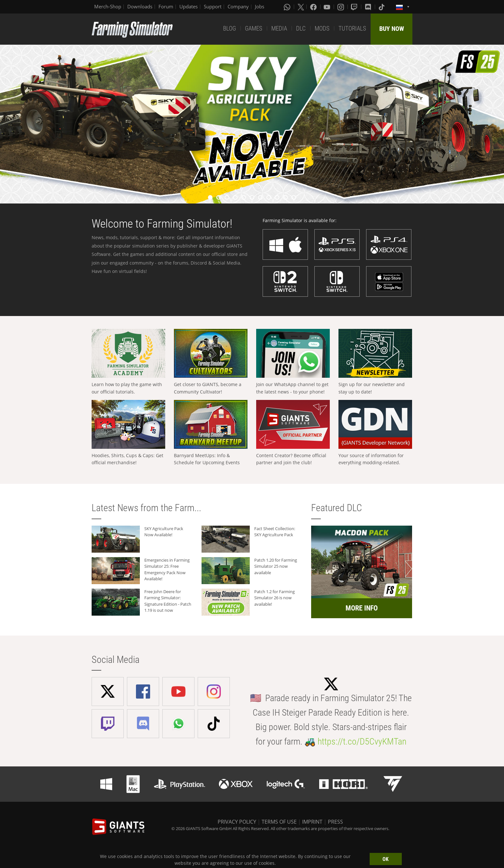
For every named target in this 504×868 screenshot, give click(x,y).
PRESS (335, 822)
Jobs (260, 6)
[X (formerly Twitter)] (301, 7)
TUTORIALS (352, 28)
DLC (301, 28)
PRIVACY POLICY (237, 822)
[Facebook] (314, 7)
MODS (322, 28)
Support (213, 6)
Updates (189, 6)
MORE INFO (362, 608)
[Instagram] (341, 7)
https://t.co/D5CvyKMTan (362, 741)
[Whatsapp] (288, 7)
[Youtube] (328, 7)
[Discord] (369, 7)
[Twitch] (355, 7)
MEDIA (279, 28)
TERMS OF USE (279, 822)
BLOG (230, 28)
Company (238, 6)
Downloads (140, 6)
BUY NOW (392, 29)
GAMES (254, 28)
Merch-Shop (108, 6)
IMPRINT (312, 822)
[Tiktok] (382, 7)
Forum (166, 6)
